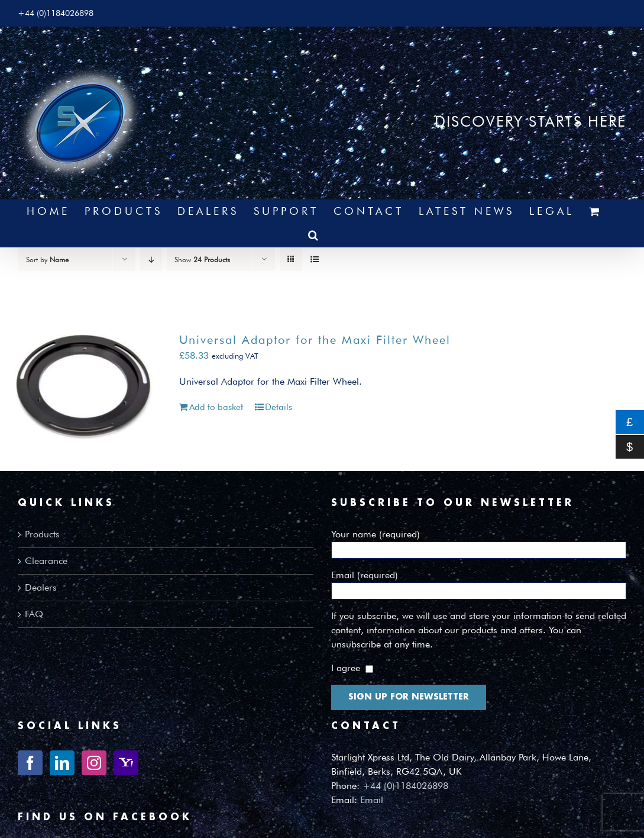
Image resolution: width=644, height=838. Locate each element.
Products (42, 534)
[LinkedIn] (62, 763)
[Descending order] (151, 260)
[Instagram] (94, 763)
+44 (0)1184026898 (405, 786)
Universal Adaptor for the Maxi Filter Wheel (315, 340)
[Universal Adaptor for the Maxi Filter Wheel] (83, 386)
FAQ (34, 614)
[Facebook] (30, 763)
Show (202, 260)
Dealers (41, 587)
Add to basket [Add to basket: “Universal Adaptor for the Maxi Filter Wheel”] (216, 407)
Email (372, 800)
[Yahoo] (126, 763)
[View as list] (314, 260)
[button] (315, 235)
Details (279, 407)
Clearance (46, 561)
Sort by (47, 260)
